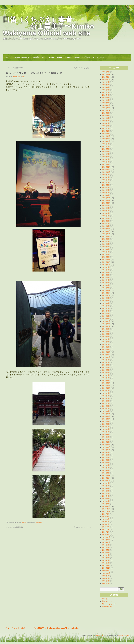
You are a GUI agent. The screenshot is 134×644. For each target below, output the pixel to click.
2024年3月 (106, 128)
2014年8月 (106, 424)
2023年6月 (106, 152)
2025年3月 (106, 98)
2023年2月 (106, 162)
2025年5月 (106, 92)
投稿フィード (107, 601)
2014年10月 (106, 419)
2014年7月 (106, 427)
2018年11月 (106, 293)
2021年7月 (106, 211)
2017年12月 (106, 321)
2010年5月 (106, 555)
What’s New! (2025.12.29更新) (27, 57)
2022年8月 (106, 177)
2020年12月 (106, 229)
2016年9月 (106, 360)
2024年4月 (106, 126)
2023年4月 (106, 157)
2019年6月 (106, 275)
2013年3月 (106, 468)
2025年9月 (106, 82)
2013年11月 (106, 447)
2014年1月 (106, 442)
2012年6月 (106, 491)
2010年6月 (106, 553)
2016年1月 (106, 380)
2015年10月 (106, 388)
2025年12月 (106, 74)
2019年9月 (106, 267)
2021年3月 (106, 221)
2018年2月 (106, 316)
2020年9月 (106, 236)
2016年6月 (106, 367)
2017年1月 (106, 349)
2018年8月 (106, 301)
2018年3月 (106, 314)
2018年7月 (106, 303)
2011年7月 (106, 519)
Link (102, 57)
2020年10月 (106, 234)
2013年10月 (106, 450)
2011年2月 (106, 532)
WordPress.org (107, 606)
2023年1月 (106, 164)
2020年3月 (106, 252)
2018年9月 (106, 298)
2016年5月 (106, 370)
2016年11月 (106, 355)
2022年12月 (106, 167)
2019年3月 (106, 283)
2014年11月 (106, 416)
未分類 (24, 522)
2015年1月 (106, 411)
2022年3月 (106, 190)
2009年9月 (106, 576)
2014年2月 (106, 439)
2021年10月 (106, 203)
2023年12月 (106, 136)
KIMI (23, 77)
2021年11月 (106, 200)
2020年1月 (106, 257)
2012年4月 (106, 496)
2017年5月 (106, 339)
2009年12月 (106, 568)
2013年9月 (106, 452)
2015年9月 (106, 391)
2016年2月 (106, 378)
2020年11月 (106, 231)
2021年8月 (106, 208)
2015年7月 (106, 396)
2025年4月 (106, 95)
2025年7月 (106, 87)
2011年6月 (106, 522)
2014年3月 (106, 437)
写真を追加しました (82, 68)
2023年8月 (106, 146)
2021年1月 (106, 226)
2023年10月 (106, 141)
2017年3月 (106, 344)
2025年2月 (106, 100)
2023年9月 (106, 144)
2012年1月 (106, 504)
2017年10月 (106, 326)
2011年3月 (106, 529)
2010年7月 (106, 550)
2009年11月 (106, 571)
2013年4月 (106, 465)
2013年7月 (106, 457)
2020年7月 (106, 242)
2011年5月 (106, 524)
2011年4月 (106, 527)
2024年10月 (106, 110)
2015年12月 (106, 383)
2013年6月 (106, 460)
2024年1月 (106, 134)
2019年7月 (106, 272)
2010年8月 (106, 547)
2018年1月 (106, 319)
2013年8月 (106, 455)
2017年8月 (106, 331)
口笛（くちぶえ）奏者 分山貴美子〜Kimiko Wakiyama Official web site (48, 26)
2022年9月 (106, 175)
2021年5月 (106, 216)
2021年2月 (106, 224)
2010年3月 (106, 560)
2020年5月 (106, 247)
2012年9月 (106, 483)
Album (60, 57)
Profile (52, 57)
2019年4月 (106, 280)
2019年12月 (106, 260)
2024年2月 (106, 131)
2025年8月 (106, 85)
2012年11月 (106, 478)
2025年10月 (106, 80)
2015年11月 (106, 385)
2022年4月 (106, 188)
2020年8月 (106, 239)
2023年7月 (106, 149)
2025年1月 (106, 103)
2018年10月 (106, 296)
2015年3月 (106, 406)
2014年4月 (106, 434)
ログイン (105, 599)
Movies (77, 57)
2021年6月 (106, 213)
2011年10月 (106, 511)
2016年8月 (106, 362)
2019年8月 (106, 270)
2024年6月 (106, 121)
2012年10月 (106, 481)
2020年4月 (106, 249)
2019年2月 (106, 285)
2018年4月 (106, 311)
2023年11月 (106, 139)
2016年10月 (106, 357)
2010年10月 (106, 542)
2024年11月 (106, 108)
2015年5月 (106, 401)
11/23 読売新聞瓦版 (15, 68)
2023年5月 (106, 154)
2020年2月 (106, 254)
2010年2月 (106, 563)
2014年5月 (106, 432)
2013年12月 (106, 445)
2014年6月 (106, 429)
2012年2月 (106, 501)
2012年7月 (106, 488)
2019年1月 (106, 288)
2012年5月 (106, 493)
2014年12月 (106, 414)
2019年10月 (106, 265)
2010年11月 (106, 540)
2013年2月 (106, 470)
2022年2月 (106, 193)
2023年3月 (106, 159)
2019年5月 (106, 278)
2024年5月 (106, 123)
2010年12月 (106, 537)
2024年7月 (106, 118)
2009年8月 (106, 578)
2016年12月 (106, 352)
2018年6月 (106, 306)
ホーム (9, 57)
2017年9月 (106, 329)
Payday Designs (124, 635)
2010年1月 (106, 565)
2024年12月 (106, 105)
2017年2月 (106, 347)
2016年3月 (106, 375)
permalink (39, 522)
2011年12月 (106, 506)
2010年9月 (106, 545)
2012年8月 (106, 486)
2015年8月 (106, 393)
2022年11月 (106, 170)
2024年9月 (106, 113)
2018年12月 (106, 290)
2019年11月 (106, 262)
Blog (44, 57)
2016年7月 (106, 365)
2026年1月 (106, 72)
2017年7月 (106, 334)
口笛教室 (86, 57)
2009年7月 (106, 581)
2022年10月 (106, 172)
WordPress (100, 635)
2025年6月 (106, 90)
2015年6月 (106, 398)
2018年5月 (106, 308)
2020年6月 (106, 244)
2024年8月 (106, 116)
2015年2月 (106, 409)
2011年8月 (106, 517)
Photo (95, 57)
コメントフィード (109, 604)
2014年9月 (106, 421)
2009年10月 (106, 573)
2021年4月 (106, 218)
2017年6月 (106, 337)
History (68, 57)
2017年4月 (106, 342)
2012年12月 (106, 475)
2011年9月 (106, 514)
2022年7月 (106, 180)
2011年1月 (106, 535)
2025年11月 (106, 77)
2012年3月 (106, 499)
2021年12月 (106, 198)
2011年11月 (106, 509)
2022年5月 (106, 185)
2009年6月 (106, 583)
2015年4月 (106, 403)
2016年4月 (106, 373)
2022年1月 (106, 195)
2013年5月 (106, 463)
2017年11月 (106, 324)
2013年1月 (106, 473)
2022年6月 (106, 182)
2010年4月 (106, 558)
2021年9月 (106, 206)
